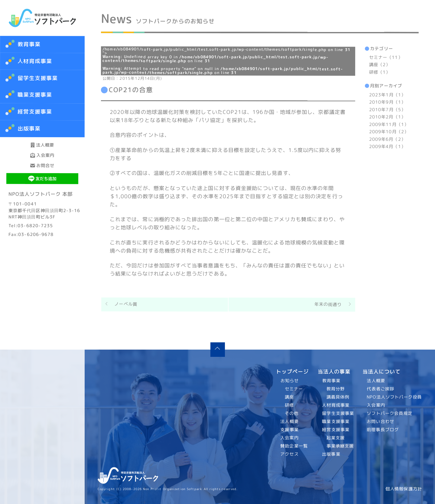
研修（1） (380, 72)
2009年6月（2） (387, 139)
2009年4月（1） (387, 147)
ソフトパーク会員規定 (390, 413)
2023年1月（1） (387, 95)
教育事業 (29, 44)
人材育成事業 (35, 61)
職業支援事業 (336, 422)
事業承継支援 (340, 446)
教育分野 (335, 389)
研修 (289, 405)
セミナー (294, 389)
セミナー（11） (386, 57)
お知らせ (290, 381)
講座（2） (380, 65)
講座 (289, 397)
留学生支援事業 (338, 413)
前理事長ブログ (383, 430)
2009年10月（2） (389, 132)
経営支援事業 (336, 430)
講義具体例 (338, 397)
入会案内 (42, 171)
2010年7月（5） (387, 110)
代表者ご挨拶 (381, 389)
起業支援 (335, 438)
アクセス (290, 454)
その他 (292, 413)
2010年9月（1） (387, 102)
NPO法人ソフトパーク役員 (394, 397)
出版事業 (331, 454)
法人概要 (42, 150)
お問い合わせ (381, 422)
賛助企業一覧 (294, 446)
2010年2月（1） (387, 117)
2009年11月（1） (389, 124)
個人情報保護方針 (404, 489)
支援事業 (290, 430)
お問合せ (42, 193)
